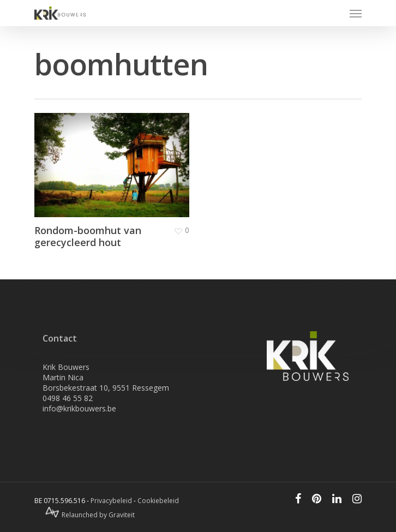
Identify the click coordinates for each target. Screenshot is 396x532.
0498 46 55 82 (68, 398)
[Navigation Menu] (356, 13)
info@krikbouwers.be (79, 408)
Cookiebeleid (158, 501)
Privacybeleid (111, 501)
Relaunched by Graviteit (90, 515)
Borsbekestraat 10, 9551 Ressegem (106, 388)
